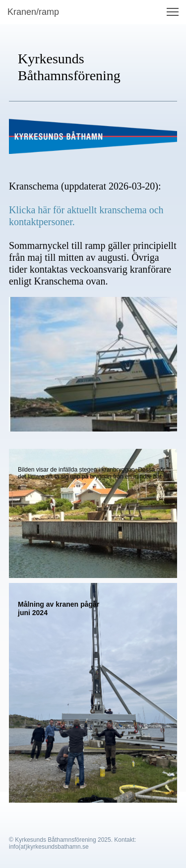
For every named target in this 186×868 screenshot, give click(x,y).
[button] (173, 12)
